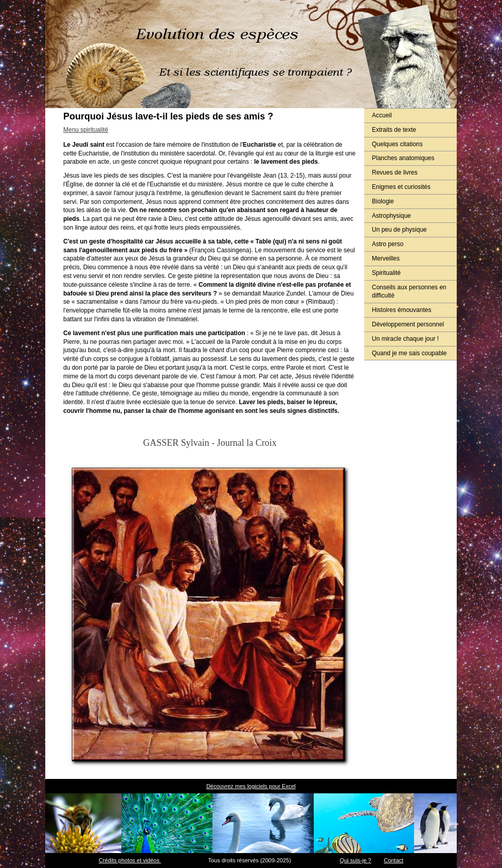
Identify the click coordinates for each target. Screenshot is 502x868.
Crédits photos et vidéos (130, 860)
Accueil (382, 115)
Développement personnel (408, 324)
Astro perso (388, 244)
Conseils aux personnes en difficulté (409, 292)
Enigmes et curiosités (401, 187)
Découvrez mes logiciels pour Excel (251, 786)
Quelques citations (397, 144)
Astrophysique (391, 216)
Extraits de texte (394, 130)
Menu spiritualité (86, 130)
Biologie (383, 201)
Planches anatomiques (403, 158)
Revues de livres (395, 172)
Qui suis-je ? (356, 860)
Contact (393, 860)
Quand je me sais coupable (409, 353)
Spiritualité (386, 273)
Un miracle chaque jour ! (405, 339)
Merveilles (386, 258)
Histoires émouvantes (401, 310)
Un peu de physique (399, 230)
